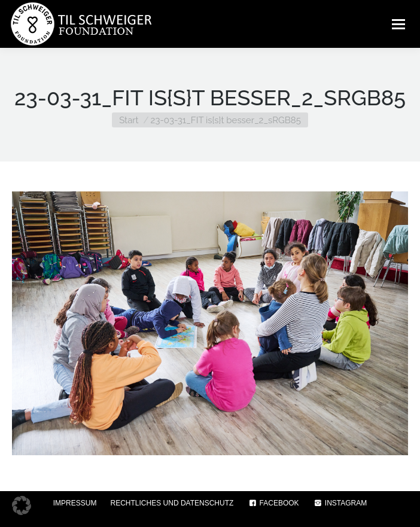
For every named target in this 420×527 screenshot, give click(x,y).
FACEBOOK (273, 503)
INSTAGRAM (340, 503)
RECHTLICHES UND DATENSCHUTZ (172, 503)
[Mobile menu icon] (398, 24)
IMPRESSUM (75, 503)
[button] (22, 505)
